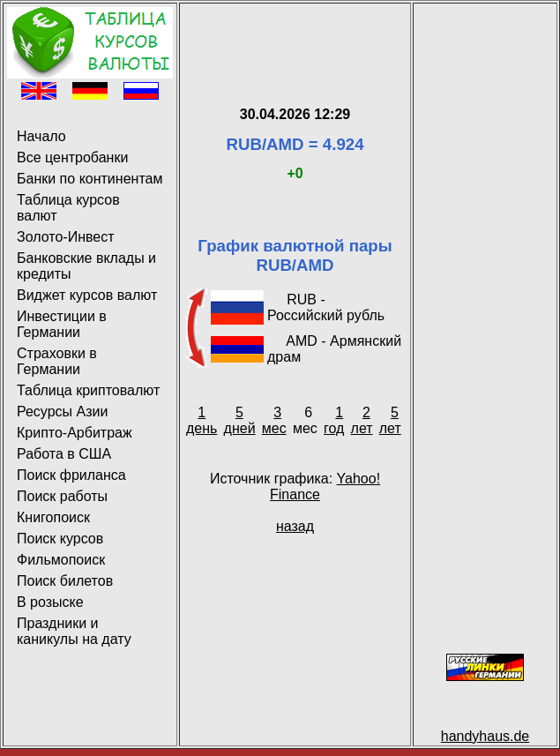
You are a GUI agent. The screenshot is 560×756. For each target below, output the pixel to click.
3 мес (274, 420)
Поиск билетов (65, 581)
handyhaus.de (485, 736)
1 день (202, 420)
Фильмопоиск (61, 560)
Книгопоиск (53, 517)
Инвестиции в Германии (62, 324)
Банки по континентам (90, 179)
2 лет (362, 420)
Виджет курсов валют (87, 295)
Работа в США (64, 454)
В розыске (50, 602)
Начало (41, 136)
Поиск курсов (60, 539)
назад (295, 526)
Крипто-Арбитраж (75, 433)
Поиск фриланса (71, 475)
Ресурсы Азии (62, 412)
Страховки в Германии (57, 361)
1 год (334, 420)
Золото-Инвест (66, 237)
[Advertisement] (295, 34)
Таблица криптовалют (88, 390)
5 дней (240, 420)
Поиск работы (62, 496)
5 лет (390, 420)
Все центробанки (72, 157)
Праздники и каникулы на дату (74, 631)
